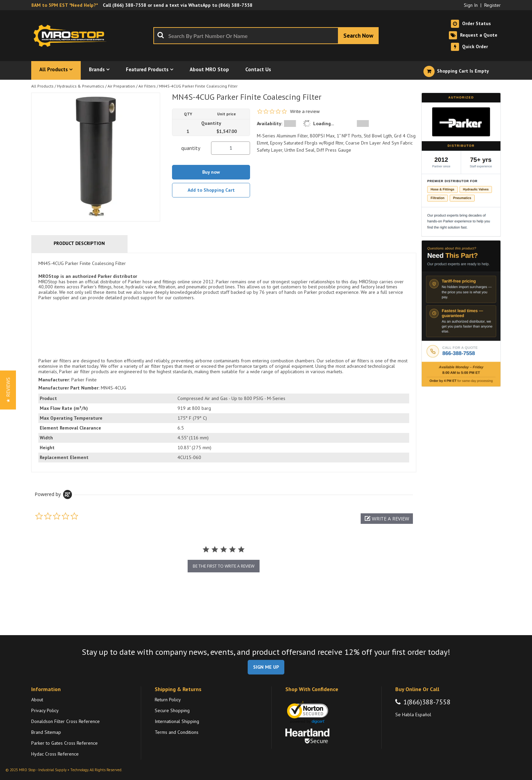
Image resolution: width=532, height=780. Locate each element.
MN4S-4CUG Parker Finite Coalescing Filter (198, 86)
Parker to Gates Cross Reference (64, 743)
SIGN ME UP (266, 667)
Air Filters (147, 86)
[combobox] (266, 36)
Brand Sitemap (46, 732)
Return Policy (168, 700)
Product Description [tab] (79, 243)
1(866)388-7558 (427, 702)
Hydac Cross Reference (55, 754)
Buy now (211, 172)
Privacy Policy (45, 710)
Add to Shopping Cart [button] (211, 190)
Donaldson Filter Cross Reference (65, 721)
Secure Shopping (172, 710)
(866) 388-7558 (129, 5)
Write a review (305, 111)
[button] (387, 519)
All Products (42, 86)
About (37, 700)
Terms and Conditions (177, 732)
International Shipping (177, 721)
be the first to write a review (224, 566)
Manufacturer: (54, 380)
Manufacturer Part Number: (69, 388)
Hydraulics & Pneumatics (81, 86)
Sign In (471, 5)
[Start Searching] (358, 36)
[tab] (224, 363)
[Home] (72, 36)
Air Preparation (121, 86)
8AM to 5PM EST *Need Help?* (64, 5)
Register (492, 5)
